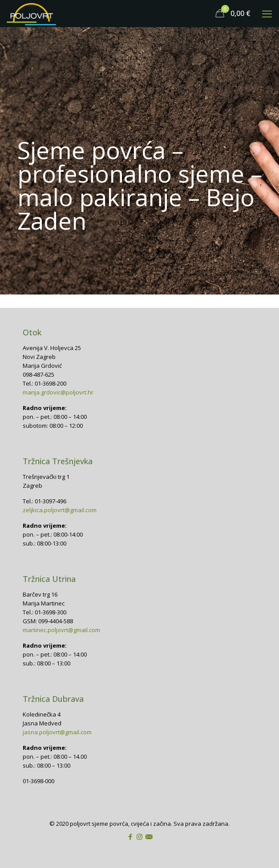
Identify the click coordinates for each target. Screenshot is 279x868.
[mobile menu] (267, 13)
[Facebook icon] (130, 836)
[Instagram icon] (139, 836)
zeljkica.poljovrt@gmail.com (60, 510)
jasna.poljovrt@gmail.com (57, 732)
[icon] (149, 836)
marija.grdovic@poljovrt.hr (58, 392)
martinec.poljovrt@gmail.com (61, 630)
